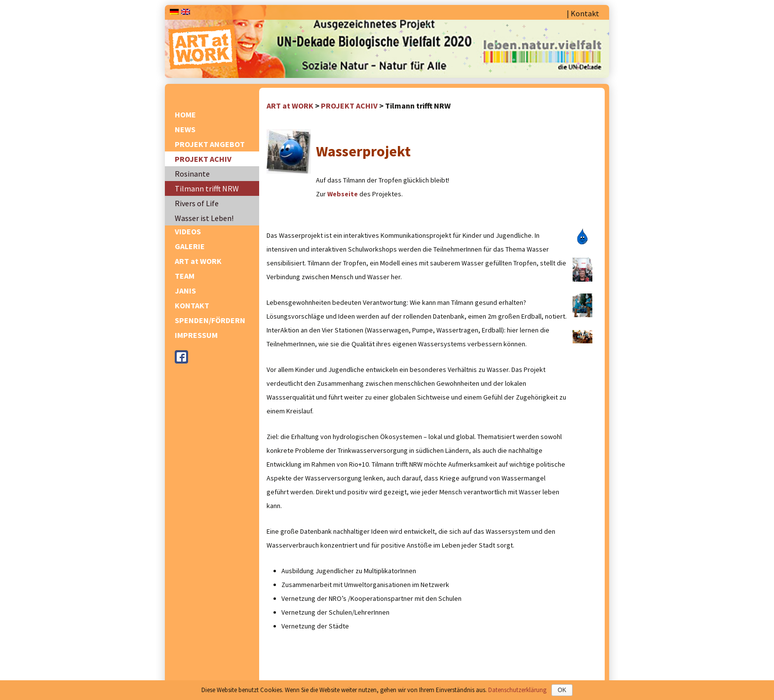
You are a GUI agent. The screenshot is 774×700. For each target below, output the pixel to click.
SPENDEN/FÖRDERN (210, 320)
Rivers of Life (197, 203)
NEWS (185, 129)
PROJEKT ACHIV (203, 159)
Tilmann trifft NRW (207, 188)
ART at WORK (198, 261)
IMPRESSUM (196, 335)
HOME (185, 114)
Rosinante (192, 174)
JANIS (185, 291)
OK (562, 690)
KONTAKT (192, 305)
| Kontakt (583, 13)
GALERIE (190, 246)
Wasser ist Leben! (204, 218)
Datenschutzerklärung (517, 690)
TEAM (185, 276)
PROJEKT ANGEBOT (210, 144)
